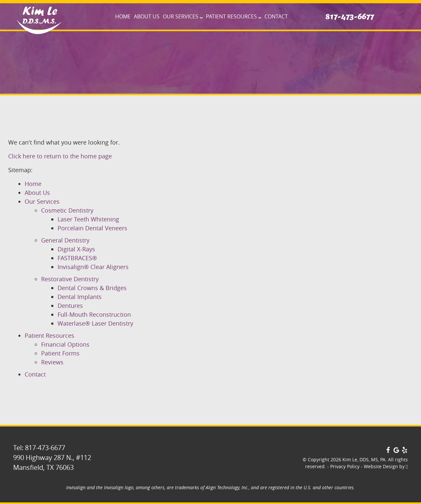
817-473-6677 (350, 17)
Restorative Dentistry (70, 279)
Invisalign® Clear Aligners (93, 267)
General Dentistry (65, 240)
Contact (276, 16)
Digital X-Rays (76, 249)
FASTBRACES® (77, 258)
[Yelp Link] (405, 451)
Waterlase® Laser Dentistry (95, 323)
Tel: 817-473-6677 (39, 448)
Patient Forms (60, 353)
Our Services (181, 16)
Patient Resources (231, 16)
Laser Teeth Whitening (88, 219)
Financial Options (65, 344)
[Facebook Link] (388, 451)
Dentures (70, 306)
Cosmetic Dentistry (67, 210)
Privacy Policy (345, 466)
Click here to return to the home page (60, 156)
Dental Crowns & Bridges (92, 288)
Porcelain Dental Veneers (92, 228)
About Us (147, 16)
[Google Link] (396, 451)
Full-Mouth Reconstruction (94, 314)
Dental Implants (80, 297)
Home (123, 16)
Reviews (52, 362)
